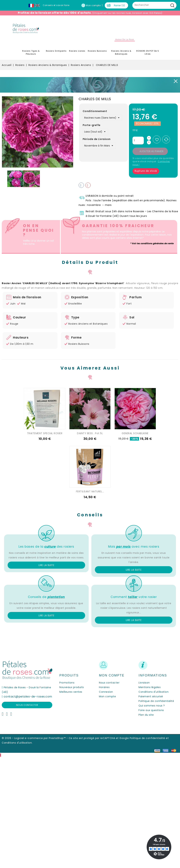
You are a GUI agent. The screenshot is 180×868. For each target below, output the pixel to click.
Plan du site (146, 715)
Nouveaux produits (72, 687)
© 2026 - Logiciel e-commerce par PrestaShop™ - (35, 738)
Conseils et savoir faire (56, 5)
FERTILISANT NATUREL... (90, 491)
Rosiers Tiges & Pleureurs (31, 52)
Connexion (106, 692)
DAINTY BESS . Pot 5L (90, 433)
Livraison (144, 683)
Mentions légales (150, 687)
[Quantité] (138, 140)
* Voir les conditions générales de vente (152, 243)
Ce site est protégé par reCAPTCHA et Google (99, 738)
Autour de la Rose (125, 39)
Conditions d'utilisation (154, 692)
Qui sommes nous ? (152, 706)
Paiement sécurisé (151, 696)
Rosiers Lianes (77, 51)
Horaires (104, 687)
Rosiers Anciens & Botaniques (121, 52)
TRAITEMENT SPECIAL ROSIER (45, 433)
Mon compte (107, 696)
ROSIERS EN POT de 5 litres (148, 52)
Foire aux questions (151, 710)
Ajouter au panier (152, 151)
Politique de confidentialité (156, 701)
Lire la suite (46, 565)
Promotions (67, 683)
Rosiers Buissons (97, 51)
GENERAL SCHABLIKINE (135, 433)
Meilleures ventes (71, 692)
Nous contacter (27, 705)
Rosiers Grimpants (56, 51)
